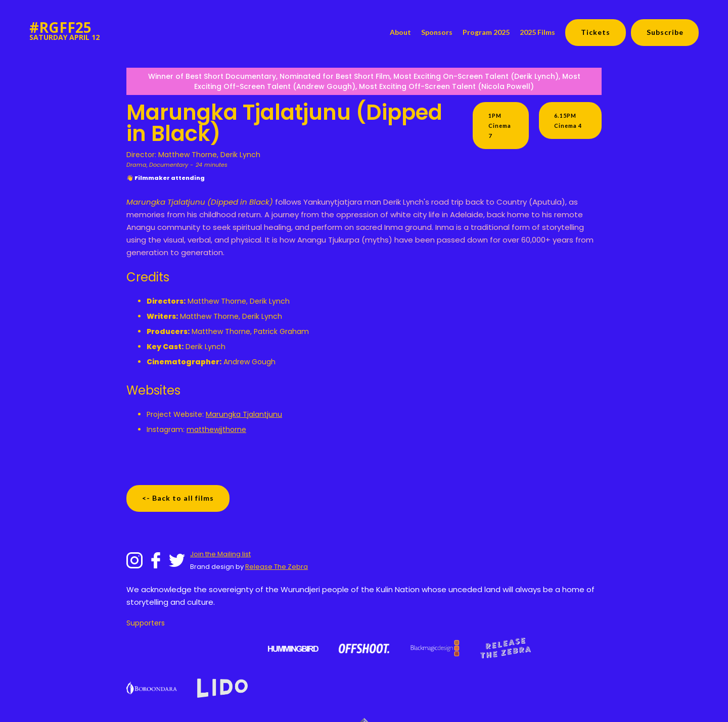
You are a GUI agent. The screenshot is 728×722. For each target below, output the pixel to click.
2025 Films (537, 32)
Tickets (596, 32)
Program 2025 (486, 32)
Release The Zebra (277, 567)
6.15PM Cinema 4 (568, 121)
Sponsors (437, 32)
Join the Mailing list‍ (220, 554)
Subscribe (665, 32)
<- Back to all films (178, 498)
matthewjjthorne (216, 429)
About (400, 32)
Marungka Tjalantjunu (244, 414)
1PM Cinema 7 (500, 126)
